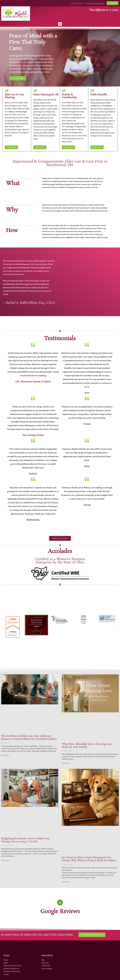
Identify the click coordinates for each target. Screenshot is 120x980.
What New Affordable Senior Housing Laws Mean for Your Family (87, 746)
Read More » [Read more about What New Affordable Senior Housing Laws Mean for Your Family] (66, 763)
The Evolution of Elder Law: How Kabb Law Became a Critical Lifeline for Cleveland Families (29, 737)
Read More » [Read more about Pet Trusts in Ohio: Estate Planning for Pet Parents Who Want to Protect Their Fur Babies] (66, 882)
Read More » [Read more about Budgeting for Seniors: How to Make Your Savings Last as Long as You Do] (5, 860)
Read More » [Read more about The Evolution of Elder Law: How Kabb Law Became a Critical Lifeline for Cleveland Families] (5, 755)
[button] (60, 24)
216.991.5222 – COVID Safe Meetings (88, 3)
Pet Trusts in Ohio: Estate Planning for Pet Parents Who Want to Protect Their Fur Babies (89, 859)
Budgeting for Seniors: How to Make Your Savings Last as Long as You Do (25, 840)
